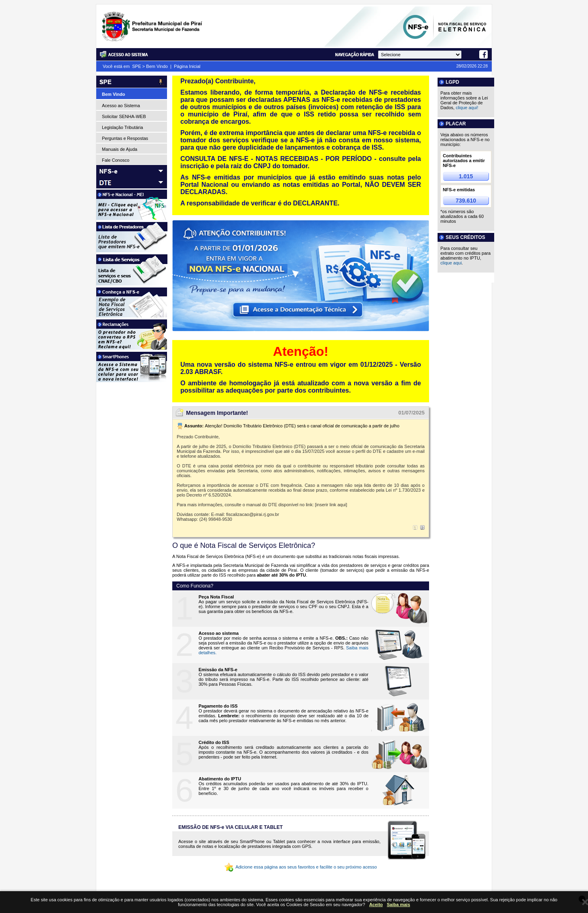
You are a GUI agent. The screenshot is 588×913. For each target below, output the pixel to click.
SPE (137, 66)
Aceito (376, 905)
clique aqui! (467, 108)
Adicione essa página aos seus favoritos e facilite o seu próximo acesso (301, 867)
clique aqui (451, 263)
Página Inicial (187, 66)
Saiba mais (399, 905)
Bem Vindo (157, 66)
